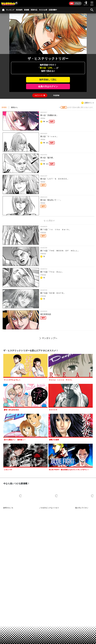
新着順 (4, 107)
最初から (14, 107)
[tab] (40, 95)
